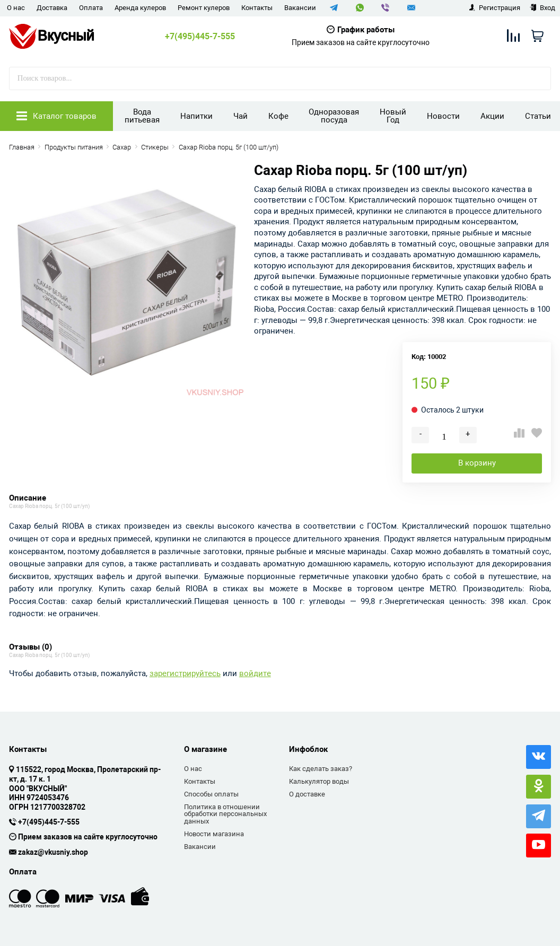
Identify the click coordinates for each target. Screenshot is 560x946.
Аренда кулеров (140, 8)
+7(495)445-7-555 (200, 37)
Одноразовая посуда (334, 116)
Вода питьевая (142, 116)
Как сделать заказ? (321, 769)
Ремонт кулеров (204, 8)
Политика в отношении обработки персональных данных (225, 814)
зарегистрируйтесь (185, 674)
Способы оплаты (211, 794)
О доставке (307, 794)
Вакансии (300, 8)
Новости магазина (214, 834)
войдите (255, 674)
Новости (443, 116)
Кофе (278, 116)
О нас (16, 8)
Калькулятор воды (319, 781)
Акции (492, 116)
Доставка (52, 8)
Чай (240, 116)
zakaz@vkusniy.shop (53, 853)
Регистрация (495, 8)
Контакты (257, 8)
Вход (542, 8)
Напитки (196, 116)
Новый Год (393, 116)
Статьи (538, 116)
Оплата (91, 8)
